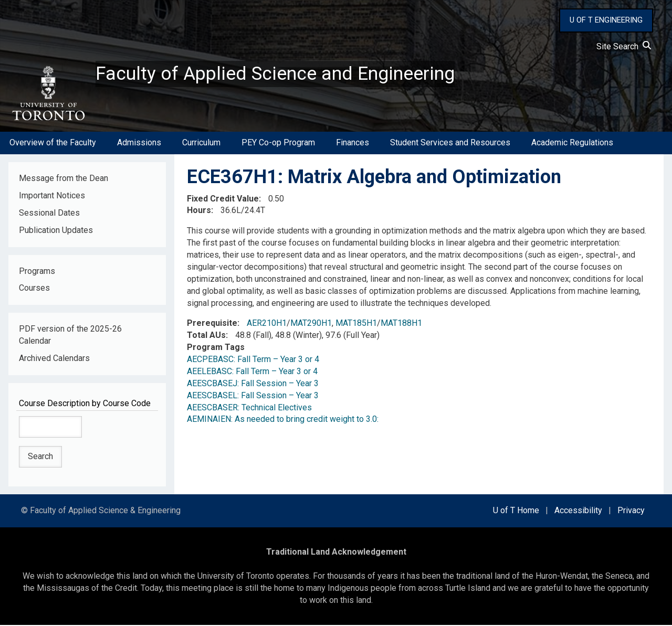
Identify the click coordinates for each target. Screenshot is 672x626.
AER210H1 (267, 324)
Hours (199, 211)
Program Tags (216, 348)
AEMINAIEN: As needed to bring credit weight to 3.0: (283, 420)
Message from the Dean (64, 179)
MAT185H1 (356, 324)
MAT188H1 (401, 324)
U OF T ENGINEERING (606, 20)
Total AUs (206, 336)
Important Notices (52, 196)
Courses (34, 289)
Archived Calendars (54, 359)
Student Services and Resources (450, 144)
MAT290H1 (311, 324)
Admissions (139, 144)
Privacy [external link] (631, 511)
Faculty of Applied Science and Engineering (275, 74)
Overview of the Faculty (53, 144)
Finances (353, 144)
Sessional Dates (49, 213)
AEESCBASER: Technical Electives (249, 408)
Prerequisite (212, 324)
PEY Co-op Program (278, 144)
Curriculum (201, 144)
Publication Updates (56, 231)
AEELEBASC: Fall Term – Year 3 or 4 (252, 372)
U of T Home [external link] (516, 511)
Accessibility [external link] (578, 511)
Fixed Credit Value (223, 199)
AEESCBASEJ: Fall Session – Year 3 (253, 384)
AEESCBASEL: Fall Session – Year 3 (253, 396)
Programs (37, 272)
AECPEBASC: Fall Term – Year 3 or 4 (253, 360)
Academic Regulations (572, 144)
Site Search (624, 46)
